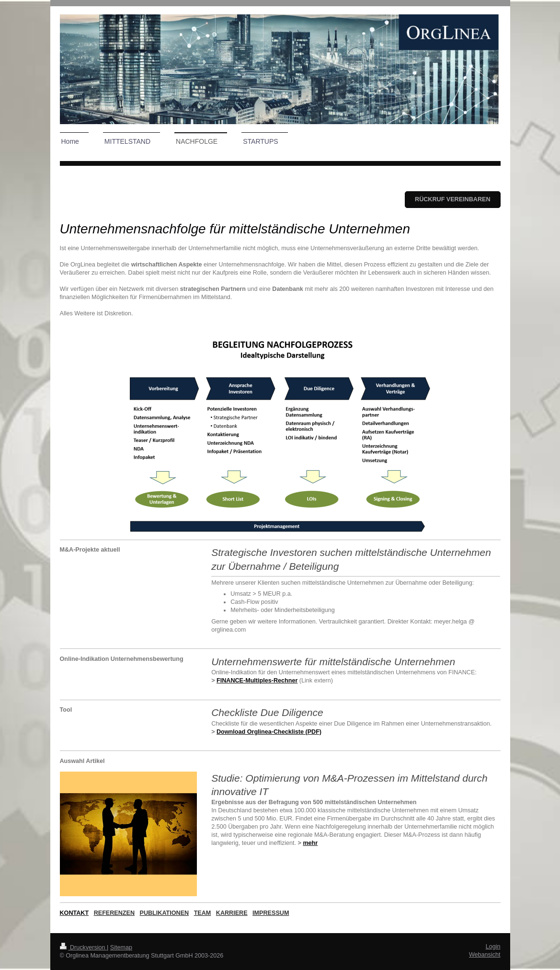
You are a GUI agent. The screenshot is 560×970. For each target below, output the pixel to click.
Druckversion (83, 947)
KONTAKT (74, 913)
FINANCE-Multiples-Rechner (257, 681)
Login (493, 947)
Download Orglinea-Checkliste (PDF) (269, 732)
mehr (310, 843)
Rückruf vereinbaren (452, 199)
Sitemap (121, 947)
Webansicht (485, 955)
